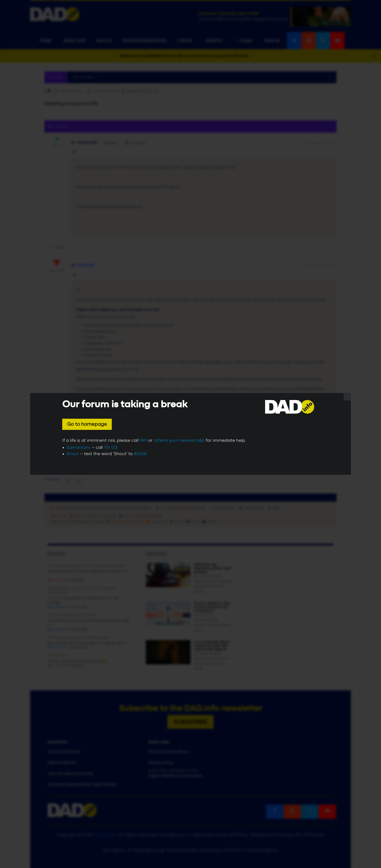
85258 (140, 454)
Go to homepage (87, 424)
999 (143, 441)
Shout (73, 454)
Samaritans (79, 448)
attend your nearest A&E (179, 441)
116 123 (111, 448)
